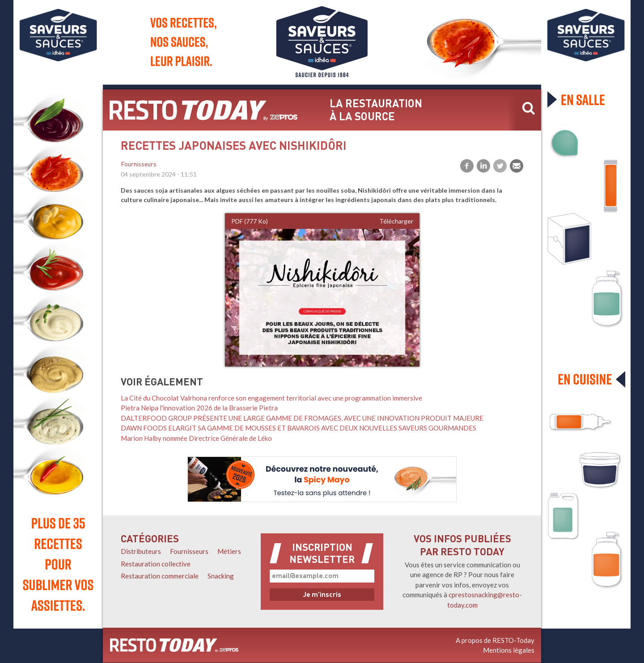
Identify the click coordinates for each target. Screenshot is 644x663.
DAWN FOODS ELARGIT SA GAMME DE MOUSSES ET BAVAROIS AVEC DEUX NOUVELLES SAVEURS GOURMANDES (299, 428)
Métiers (229, 551)
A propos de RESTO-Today (495, 640)
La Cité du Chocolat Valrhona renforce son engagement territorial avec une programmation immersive (271, 398)
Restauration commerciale (160, 576)
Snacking (221, 576)
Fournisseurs (139, 165)
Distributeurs (141, 551)
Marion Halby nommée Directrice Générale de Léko (196, 438)
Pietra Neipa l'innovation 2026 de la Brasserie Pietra (199, 408)
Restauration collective (156, 564)
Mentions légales (509, 650)
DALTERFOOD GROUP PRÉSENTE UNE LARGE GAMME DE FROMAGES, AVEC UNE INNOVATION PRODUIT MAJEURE (302, 418)
